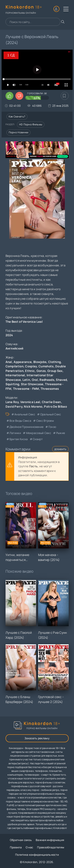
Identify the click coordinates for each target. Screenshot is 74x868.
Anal (9, 362)
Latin (26, 380)
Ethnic (30, 371)
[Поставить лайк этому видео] (9, 96)
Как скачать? (17, 116)
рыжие (61, 433)
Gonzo (41, 371)
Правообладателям (51, 847)
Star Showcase (32, 384)
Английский (15, 348)
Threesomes (50, 389)
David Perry (14, 407)
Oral (35, 380)
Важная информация (50, 840)
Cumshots (46, 366)
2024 (9, 335)
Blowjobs (40, 362)
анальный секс (25, 414)
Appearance (23, 362)
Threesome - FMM (26, 389)
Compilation (15, 366)
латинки (15, 433)
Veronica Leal (30, 402)
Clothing (54, 362)
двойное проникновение (26, 427)
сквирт (38, 439)
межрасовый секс (39, 433)
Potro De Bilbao (55, 407)
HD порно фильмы (31, 124)
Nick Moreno (33, 407)
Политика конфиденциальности (37, 855)
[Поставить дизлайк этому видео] (19, 96)
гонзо (52, 427)
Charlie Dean (51, 402)
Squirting (12, 384)
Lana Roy (12, 402)
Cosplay (31, 366)
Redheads (47, 380)
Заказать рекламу (37, 738)
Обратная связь (21, 840)
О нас (30, 847)
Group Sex (55, 371)
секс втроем (45, 421)
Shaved (61, 380)
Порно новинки (19, 132)
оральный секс (51, 414)
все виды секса (20, 421)
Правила (16, 847)
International (15, 375)
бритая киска (19, 439)
